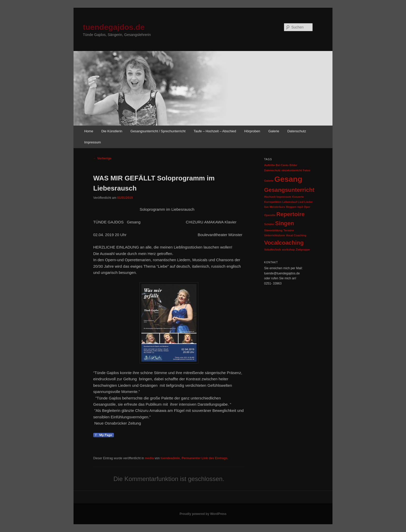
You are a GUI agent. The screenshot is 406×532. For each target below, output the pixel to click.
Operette (270, 215)
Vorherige (102, 158)
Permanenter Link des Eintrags (204, 458)
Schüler (269, 224)
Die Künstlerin (112, 131)
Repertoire (290, 214)
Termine (289, 230)
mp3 (300, 207)
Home (89, 131)
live (266, 207)
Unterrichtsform (275, 235)
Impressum (92, 142)
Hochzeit (270, 197)
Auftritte (269, 165)
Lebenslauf (289, 202)
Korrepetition (273, 202)
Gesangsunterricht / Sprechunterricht (158, 131)
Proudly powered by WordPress (203, 514)
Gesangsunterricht (289, 190)
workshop (288, 250)
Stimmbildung (273, 230)
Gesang (288, 179)
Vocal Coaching (296, 235)
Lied (301, 202)
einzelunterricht (292, 170)
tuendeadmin (170, 458)
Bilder (293, 165)
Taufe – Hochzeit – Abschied (215, 131)
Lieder (308, 202)
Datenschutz (297, 131)
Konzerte (298, 197)
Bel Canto (282, 165)
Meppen (291, 207)
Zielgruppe (303, 250)
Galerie (274, 131)
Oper (307, 207)
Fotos (306, 170)
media (149, 458)
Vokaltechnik (273, 250)
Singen (284, 223)
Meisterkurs (277, 207)
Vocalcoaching (284, 243)
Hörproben (252, 131)
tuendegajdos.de (114, 27)
